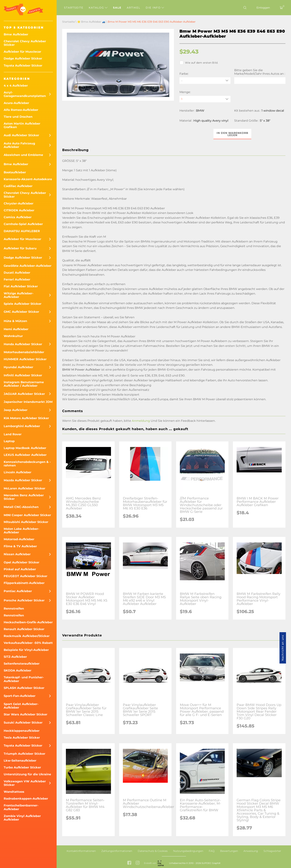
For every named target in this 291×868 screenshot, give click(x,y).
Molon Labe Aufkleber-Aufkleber (21, 531)
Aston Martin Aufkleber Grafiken (22, 125)
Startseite (74, 8)
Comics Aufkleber (18, 217)
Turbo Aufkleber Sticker (22, 767)
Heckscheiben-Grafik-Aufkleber (28, 622)
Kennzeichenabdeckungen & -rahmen (27, 464)
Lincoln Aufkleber (18, 472)
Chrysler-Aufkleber (19, 203)
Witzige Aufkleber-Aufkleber (19, 295)
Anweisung (251, 851)
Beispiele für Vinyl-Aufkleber (26, 650)
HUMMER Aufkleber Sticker (25, 359)
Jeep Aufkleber (16, 410)
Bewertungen (229, 851)
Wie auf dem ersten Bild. (199, 63)
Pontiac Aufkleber (18, 591)
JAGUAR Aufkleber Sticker (24, 394)
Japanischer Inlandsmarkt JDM (28, 402)
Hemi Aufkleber (16, 329)
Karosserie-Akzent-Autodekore (28, 179)
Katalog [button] (98, 8)
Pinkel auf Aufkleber (20, 569)
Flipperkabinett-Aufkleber (24, 583)
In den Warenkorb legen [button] (232, 134)
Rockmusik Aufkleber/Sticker (27, 636)
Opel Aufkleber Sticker (22, 562)
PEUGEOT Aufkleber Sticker (26, 576)
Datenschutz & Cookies (153, 851)
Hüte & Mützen (15, 321)
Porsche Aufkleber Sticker (24, 600)
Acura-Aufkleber (16, 103)
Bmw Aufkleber (16, 34)
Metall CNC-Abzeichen (21, 507)
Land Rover (13, 434)
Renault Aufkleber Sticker (24, 629)
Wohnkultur (13, 336)
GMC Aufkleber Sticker (21, 312)
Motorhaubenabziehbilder (24, 352)
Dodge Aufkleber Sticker (23, 58)
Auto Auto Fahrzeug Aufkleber (19, 145)
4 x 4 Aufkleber (16, 86)
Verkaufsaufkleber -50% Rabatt (28, 643)
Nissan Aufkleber (17, 554)
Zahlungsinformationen (117, 851)
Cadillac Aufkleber (18, 186)
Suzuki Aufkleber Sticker (23, 723)
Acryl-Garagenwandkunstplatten (25, 94)
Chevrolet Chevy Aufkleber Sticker (25, 43)
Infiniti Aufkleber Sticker (23, 375)
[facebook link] (129, 863)
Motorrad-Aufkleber (19, 539)
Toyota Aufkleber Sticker (23, 66)
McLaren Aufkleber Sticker (24, 488)
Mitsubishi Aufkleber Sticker (26, 522)
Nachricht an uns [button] (283, 648)
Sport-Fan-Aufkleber (20, 696)
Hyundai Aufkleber (18, 367)
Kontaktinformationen (81, 851)
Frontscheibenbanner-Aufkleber (21, 807)
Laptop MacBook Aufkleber (25, 448)
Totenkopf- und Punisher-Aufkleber (24, 679)
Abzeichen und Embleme (23, 155)
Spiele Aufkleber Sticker (23, 304)
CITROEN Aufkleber (19, 210)
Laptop (9, 441)
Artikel (134, 8)
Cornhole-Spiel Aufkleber (23, 224)
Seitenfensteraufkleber (22, 664)
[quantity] (205, 99)
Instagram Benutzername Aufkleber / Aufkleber (24, 384)
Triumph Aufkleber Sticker (24, 754)
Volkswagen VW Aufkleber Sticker (25, 783)
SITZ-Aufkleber (15, 657)
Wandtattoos (14, 792)
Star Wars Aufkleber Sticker (26, 714)
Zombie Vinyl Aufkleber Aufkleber (22, 818)
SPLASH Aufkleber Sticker (24, 688)
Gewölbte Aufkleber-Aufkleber (28, 266)
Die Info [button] (155, 8)
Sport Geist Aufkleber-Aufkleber (21, 706)
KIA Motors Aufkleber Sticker (26, 418)
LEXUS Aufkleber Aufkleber (25, 455)
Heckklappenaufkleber (22, 731)
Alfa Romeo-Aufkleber (21, 110)
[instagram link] (138, 863)
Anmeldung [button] (141, 421)
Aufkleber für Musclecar (22, 52)
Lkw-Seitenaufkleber (20, 761)
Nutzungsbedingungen (188, 851)
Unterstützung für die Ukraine (27, 774)
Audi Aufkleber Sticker (21, 135)
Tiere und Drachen (18, 117)
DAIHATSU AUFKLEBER (22, 231)
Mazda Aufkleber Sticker (23, 480)
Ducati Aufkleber (17, 273)
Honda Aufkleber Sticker (23, 344)
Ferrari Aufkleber (17, 279)
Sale (117, 8)
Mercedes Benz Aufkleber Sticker (24, 497)
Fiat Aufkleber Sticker (21, 286)
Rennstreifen (14, 609)
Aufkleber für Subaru (20, 248)
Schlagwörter (272, 851)
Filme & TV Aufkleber (20, 546)
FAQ (212, 851)
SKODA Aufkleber (18, 670)
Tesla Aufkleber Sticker (22, 738)
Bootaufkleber (15, 172)
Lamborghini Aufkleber (22, 426)
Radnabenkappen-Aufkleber (26, 799)
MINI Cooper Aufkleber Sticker (27, 515)
